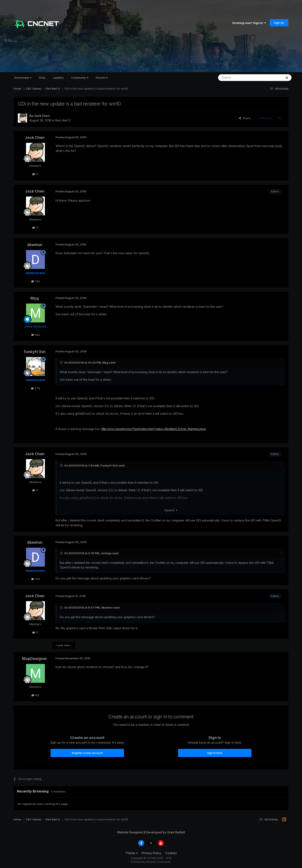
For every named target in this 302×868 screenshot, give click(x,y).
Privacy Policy (152, 853)
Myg (35, 298)
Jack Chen (42, 116)
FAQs (42, 78)
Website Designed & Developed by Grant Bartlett (151, 832)
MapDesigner (35, 659)
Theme (132, 853)
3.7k (36, 388)
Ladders (58, 78)
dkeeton (35, 245)
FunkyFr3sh (35, 352)
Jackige (106, 553)
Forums (102, 78)
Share (245, 118)
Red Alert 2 (63, 120)
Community (80, 78)
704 (36, 281)
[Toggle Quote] (62, 362)
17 (35, 174)
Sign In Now (215, 753)
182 (35, 695)
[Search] (240, 78)
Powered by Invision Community (151, 862)
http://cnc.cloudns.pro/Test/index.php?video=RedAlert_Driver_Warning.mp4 (154, 429)
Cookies (171, 853)
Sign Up (279, 23)
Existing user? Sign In (249, 23)
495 (36, 335)
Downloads (23, 78)
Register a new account (87, 753)
